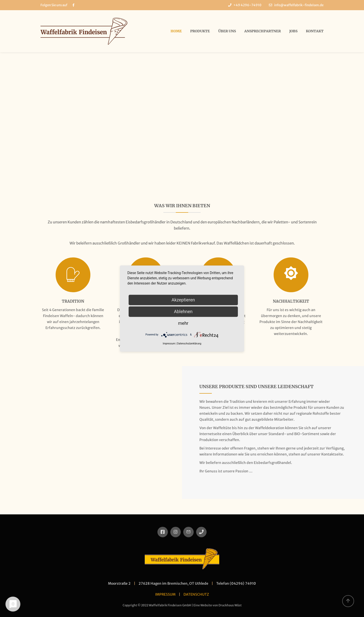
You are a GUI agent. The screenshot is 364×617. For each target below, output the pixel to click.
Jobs (293, 31)
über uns (227, 31)
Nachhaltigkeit (291, 301)
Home (176, 31)
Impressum (169, 344)
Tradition (73, 301)
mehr (183, 323)
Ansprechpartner (263, 31)
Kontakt (315, 31)
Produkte (200, 31)
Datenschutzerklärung (189, 344)
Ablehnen (183, 311)
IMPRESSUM (165, 594)
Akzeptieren (183, 300)
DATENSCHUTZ (196, 594)
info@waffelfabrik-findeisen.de (299, 5)
